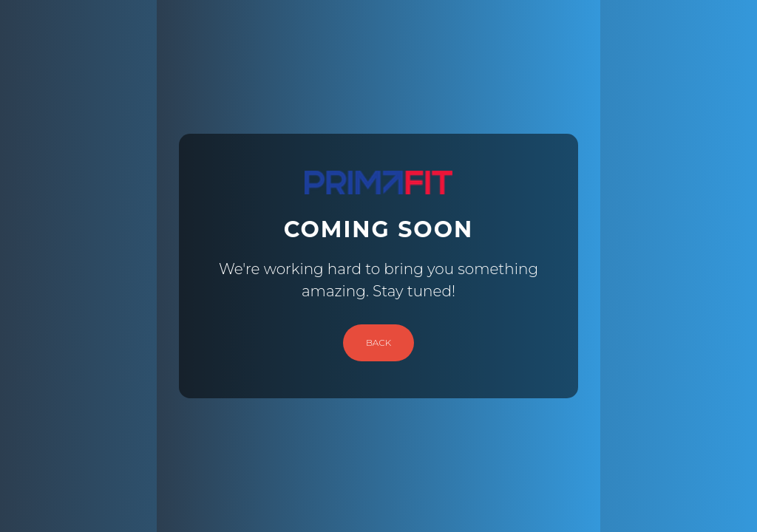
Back (378, 342)
